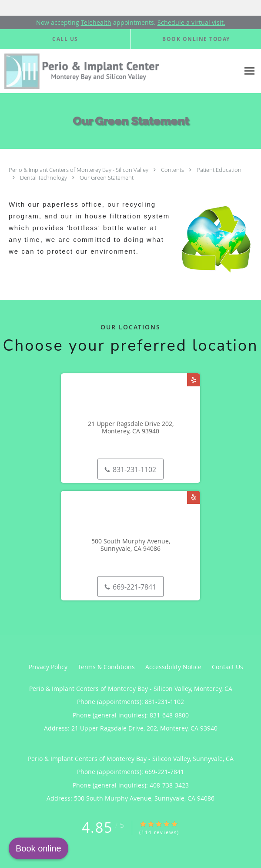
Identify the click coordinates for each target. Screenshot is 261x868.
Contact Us (228, 667)
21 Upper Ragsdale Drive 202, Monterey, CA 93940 (131, 428)
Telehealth (96, 22)
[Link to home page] (120, 71)
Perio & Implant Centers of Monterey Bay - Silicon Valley (79, 170)
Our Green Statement (107, 178)
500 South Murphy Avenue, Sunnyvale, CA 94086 (131, 545)
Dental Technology (44, 178)
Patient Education (219, 170)
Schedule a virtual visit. (191, 22)
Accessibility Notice (173, 667)
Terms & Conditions (106, 667)
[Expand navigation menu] (249, 71)
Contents (173, 170)
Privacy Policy (48, 667)
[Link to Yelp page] (194, 380)
